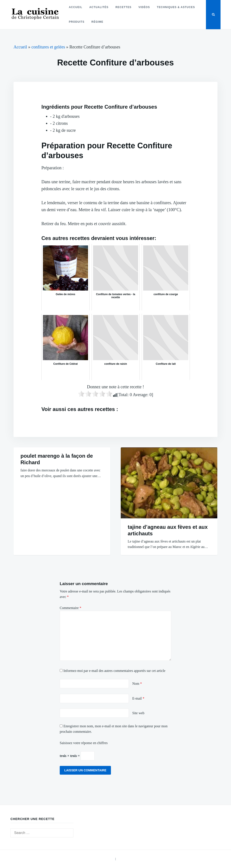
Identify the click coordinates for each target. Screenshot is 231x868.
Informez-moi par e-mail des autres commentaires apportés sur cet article (114, 671)
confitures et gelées (48, 47)
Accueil (76, 7)
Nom (137, 684)
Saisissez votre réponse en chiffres (84, 743)
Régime (97, 22)
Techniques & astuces (176, 7)
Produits (77, 22)
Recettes (124, 7)
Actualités (99, 7)
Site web (138, 713)
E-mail (138, 698)
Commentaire (70, 608)
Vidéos (144, 7)
